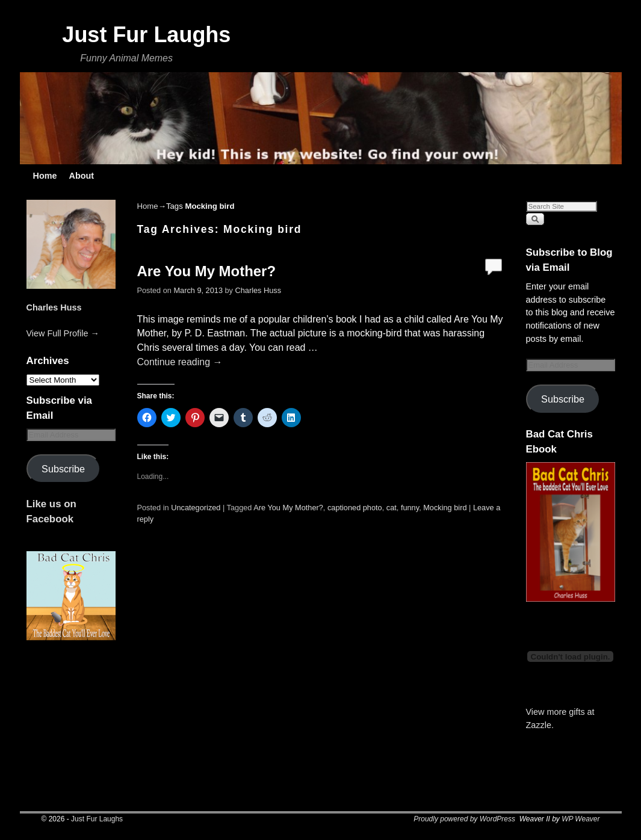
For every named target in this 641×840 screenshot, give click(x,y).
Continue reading (180, 362)
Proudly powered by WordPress (464, 819)
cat (392, 508)
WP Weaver (581, 819)
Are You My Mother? (207, 271)
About (81, 176)
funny (410, 508)
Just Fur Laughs (146, 35)
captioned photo (355, 508)
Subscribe (63, 469)
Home (45, 176)
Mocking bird (445, 508)
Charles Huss (54, 307)
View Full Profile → (63, 333)
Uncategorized (196, 508)
